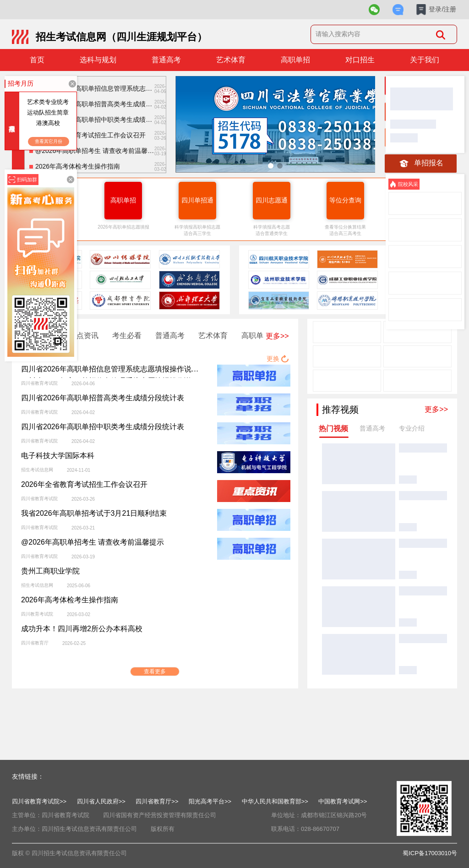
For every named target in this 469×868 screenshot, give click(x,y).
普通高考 (166, 60)
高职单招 (295, 60)
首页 (37, 60)
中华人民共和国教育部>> (275, 801)
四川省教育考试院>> (39, 801)
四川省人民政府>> (101, 801)
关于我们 (425, 60)
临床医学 (406, 446)
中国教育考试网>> (343, 801)
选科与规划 (98, 60)
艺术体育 (231, 60)
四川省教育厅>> (157, 801)
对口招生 (360, 60)
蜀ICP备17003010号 (430, 853)
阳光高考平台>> (210, 801)
